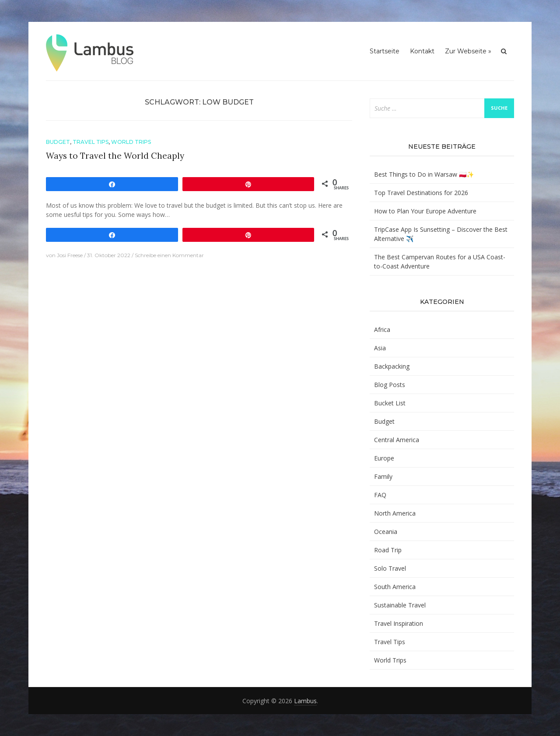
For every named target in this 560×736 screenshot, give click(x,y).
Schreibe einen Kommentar (169, 255)
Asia (380, 348)
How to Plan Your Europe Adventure (425, 211)
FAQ (380, 495)
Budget (58, 142)
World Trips (131, 142)
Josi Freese (70, 255)
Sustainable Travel (400, 605)
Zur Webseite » (468, 51)
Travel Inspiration (399, 623)
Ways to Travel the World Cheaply (115, 156)
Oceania (386, 532)
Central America (397, 440)
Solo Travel (390, 568)
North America (395, 513)
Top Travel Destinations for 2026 (421, 193)
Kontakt (422, 51)
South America (395, 587)
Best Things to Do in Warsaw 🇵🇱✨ (424, 174)
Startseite (385, 51)
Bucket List (390, 403)
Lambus (305, 701)
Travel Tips (91, 142)
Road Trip (388, 550)
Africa (382, 330)
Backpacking (392, 366)
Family (383, 476)
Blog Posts (390, 385)
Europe (384, 458)
